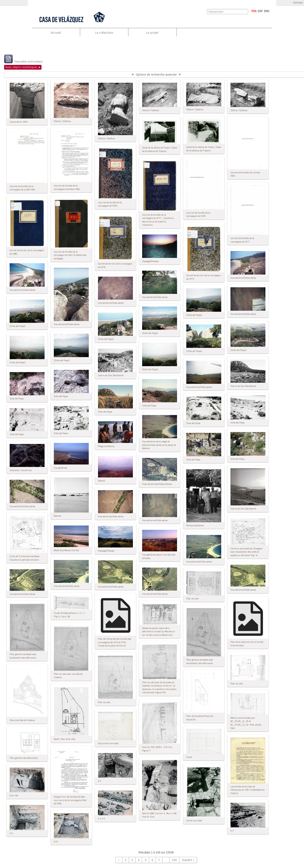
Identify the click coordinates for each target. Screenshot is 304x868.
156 (174, 860)
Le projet (152, 33)
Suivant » (188, 860)
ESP (260, 11)
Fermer (298, 3)
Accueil (56, 33)
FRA (254, 11)
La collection (104, 33)
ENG (267, 11)
